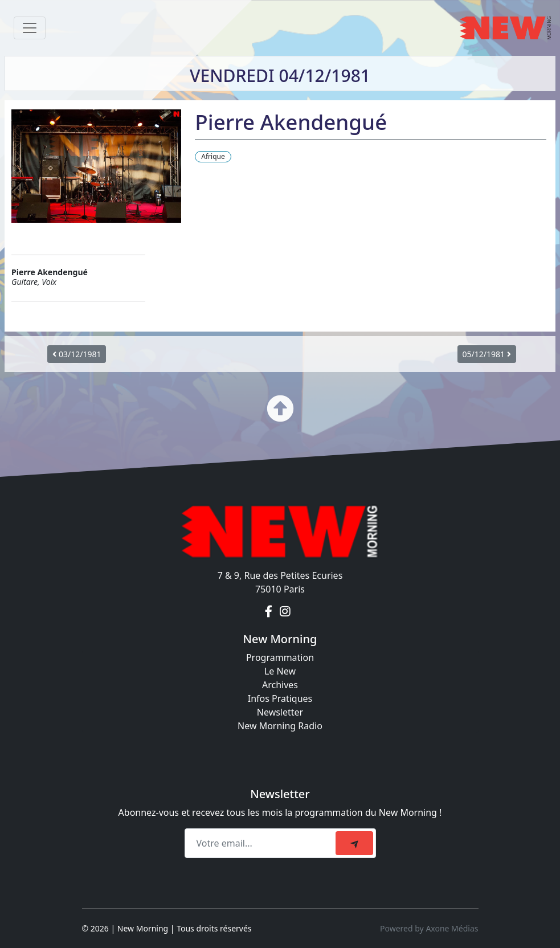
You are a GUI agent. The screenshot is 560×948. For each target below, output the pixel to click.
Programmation (280, 657)
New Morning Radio (280, 726)
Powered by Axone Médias (429, 928)
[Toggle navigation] (30, 28)
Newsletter (280, 712)
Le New (280, 671)
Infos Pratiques (280, 698)
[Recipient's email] (262, 843)
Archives (280, 685)
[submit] (354, 843)
